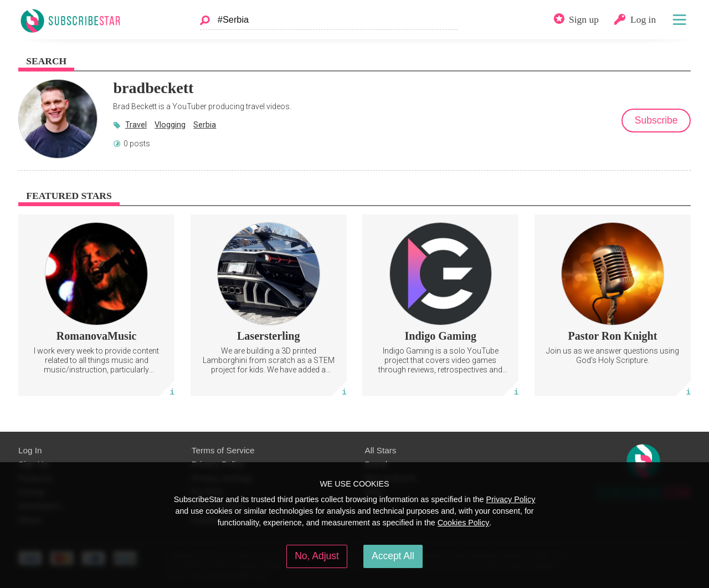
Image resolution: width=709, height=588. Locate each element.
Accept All (393, 556)
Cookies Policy (464, 523)
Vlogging (170, 125)
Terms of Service (223, 450)
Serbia (205, 125)
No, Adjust (317, 556)
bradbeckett (153, 88)
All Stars (381, 450)
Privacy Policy (510, 499)
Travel (136, 125)
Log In (30, 450)
